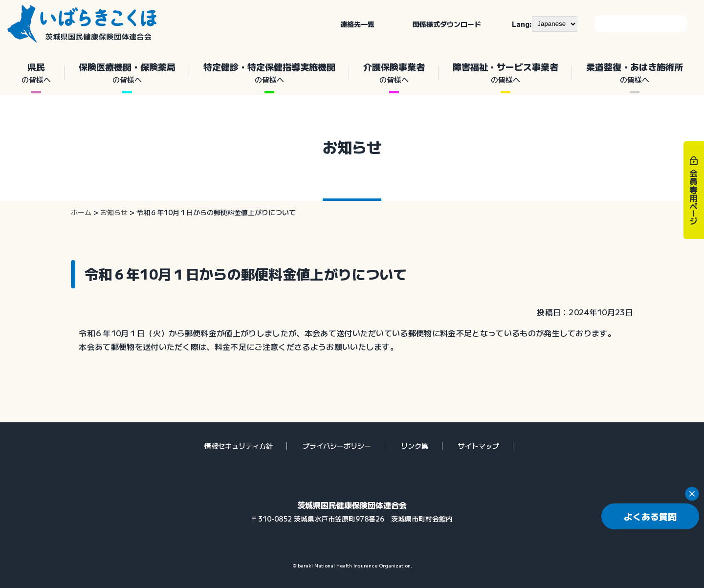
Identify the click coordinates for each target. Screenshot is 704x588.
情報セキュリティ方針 (239, 446)
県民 (36, 73)
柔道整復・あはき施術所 (634, 73)
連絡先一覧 (357, 24)
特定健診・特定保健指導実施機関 (269, 73)
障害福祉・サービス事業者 (505, 73)
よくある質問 (650, 516)
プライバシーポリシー (337, 446)
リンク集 (415, 446)
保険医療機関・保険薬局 (127, 73)
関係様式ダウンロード (447, 24)
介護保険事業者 (394, 73)
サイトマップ (479, 446)
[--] (555, 24)
